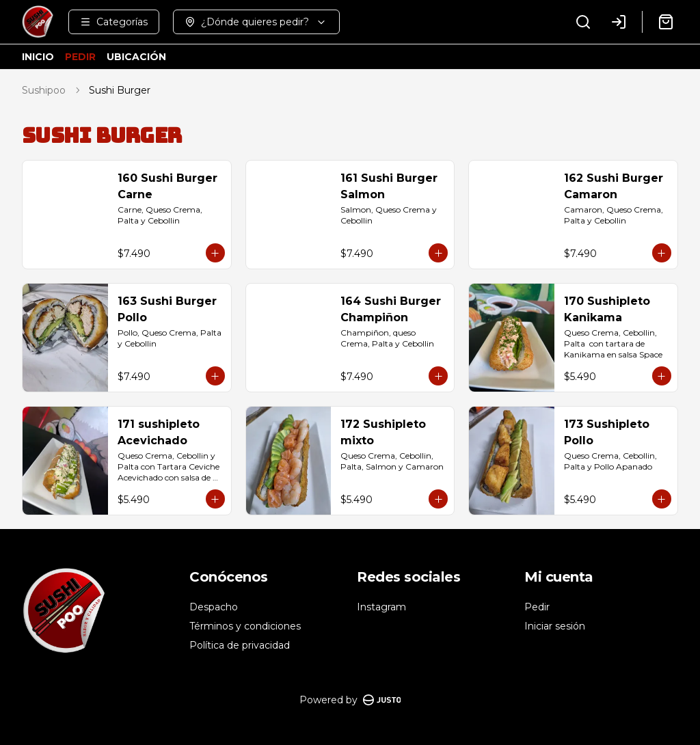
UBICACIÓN (136, 57)
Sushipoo (44, 90)
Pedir (537, 607)
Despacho (214, 607)
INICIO (38, 57)
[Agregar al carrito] (215, 253)
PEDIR (80, 57)
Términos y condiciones (245, 626)
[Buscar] (583, 22)
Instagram (381, 607)
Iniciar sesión (555, 626)
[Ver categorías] (114, 22)
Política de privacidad (240, 645)
